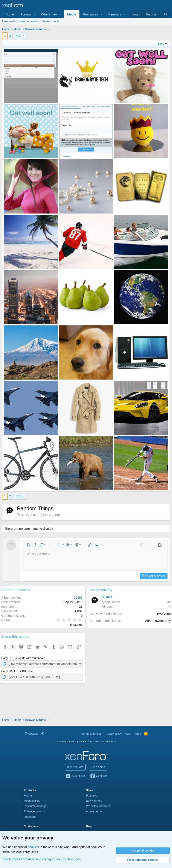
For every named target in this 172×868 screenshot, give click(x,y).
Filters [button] (160, 44)
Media (72, 14)
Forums (26, 14)
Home (10, 14)
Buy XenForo (75, 767)
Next (19, 36)
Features (92, 796)
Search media (51, 21)
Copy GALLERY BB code (17, 671)
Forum (28, 796)
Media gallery (32, 801)
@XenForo (75, 776)
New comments (29, 21)
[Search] (166, 14)
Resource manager (36, 806)
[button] (35, 14)
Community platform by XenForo (86, 741)
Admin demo (94, 811)
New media (9, 21)
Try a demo (98, 767)
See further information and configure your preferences (41, 859)
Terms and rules (91, 734)
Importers (30, 817)
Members (115, 14)
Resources (90, 14)
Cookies (32, 734)
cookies (33, 847)
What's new (49, 14)
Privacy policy (113, 734)
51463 (33, 515)
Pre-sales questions (98, 806)
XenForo (98, 776)
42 (169, 602)
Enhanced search (35, 811)
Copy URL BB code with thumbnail (23, 658)
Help (128, 734)
